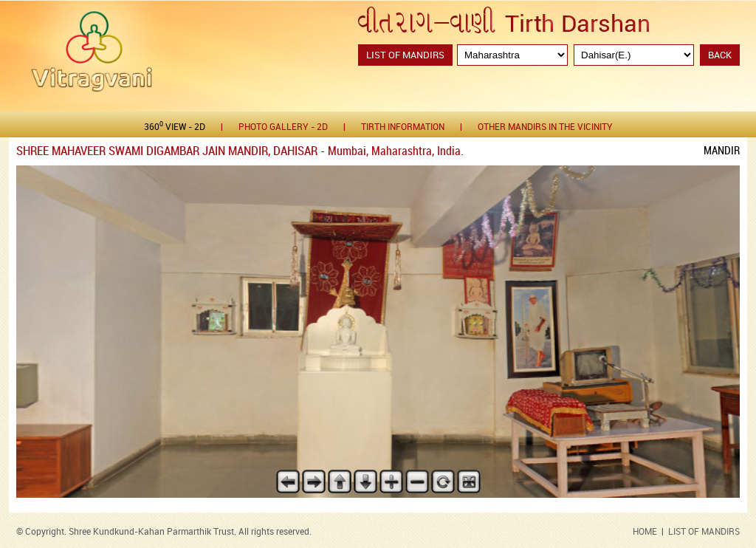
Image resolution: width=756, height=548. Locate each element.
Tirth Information (403, 127)
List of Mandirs (405, 55)
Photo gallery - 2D (283, 127)
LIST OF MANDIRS (704, 532)
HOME (645, 532)
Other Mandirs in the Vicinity (545, 127)
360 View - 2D (175, 127)
